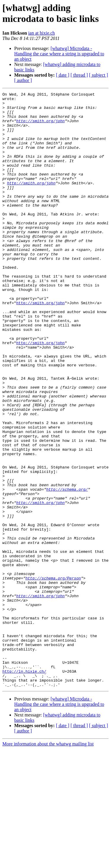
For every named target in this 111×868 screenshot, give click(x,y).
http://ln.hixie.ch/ (24, 788)
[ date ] (63, 75)
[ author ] (23, 80)
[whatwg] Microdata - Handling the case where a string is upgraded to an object (59, 54)
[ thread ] (79, 75)
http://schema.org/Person (53, 676)
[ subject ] (99, 75)
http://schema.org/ (67, 569)
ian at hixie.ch (41, 33)
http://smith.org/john (41, 127)
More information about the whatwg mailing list (48, 863)
